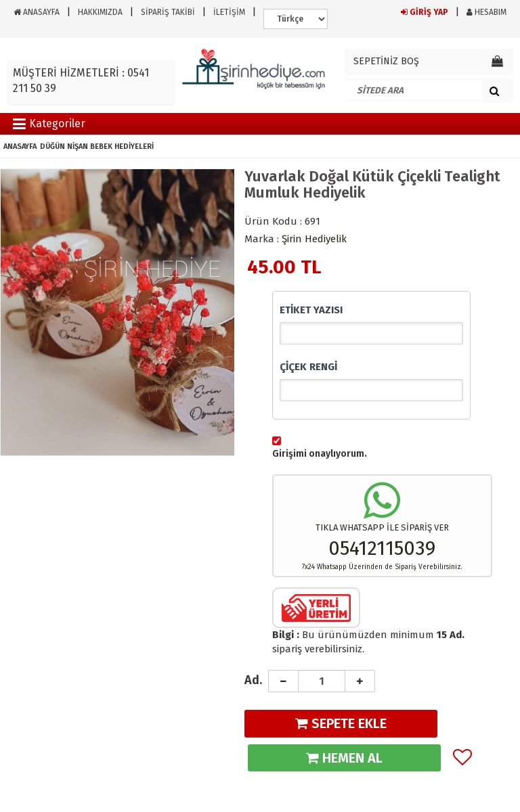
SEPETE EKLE (341, 723)
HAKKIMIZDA (100, 12)
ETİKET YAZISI (311, 310)
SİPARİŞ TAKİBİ (168, 12)
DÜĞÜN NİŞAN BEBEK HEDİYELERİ (97, 146)
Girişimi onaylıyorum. (320, 454)
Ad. (253, 680)
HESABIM (486, 12)
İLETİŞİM (229, 12)
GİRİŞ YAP (425, 12)
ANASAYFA (37, 12)
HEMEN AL (344, 758)
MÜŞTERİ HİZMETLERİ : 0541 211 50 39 (81, 81)
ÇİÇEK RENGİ (308, 367)
